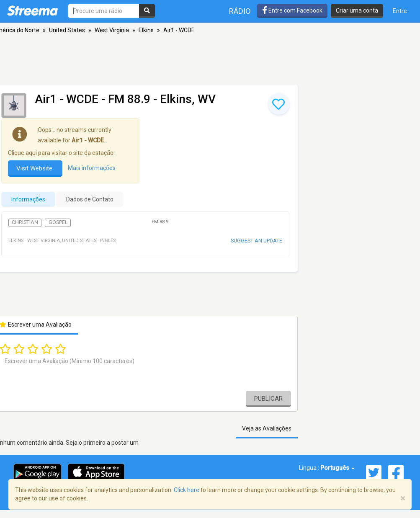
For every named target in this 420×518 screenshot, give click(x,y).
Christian (25, 222)
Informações (28, 199)
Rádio (240, 11)
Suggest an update (256, 241)
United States (67, 30)
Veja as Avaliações (267, 428)
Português (338, 468)
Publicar (268, 399)
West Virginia (112, 30)
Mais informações (92, 168)
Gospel (58, 222)
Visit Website (35, 168)
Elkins (146, 30)
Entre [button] (400, 11)
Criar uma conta (357, 10)
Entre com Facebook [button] (292, 10)
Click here (187, 490)
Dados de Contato (90, 199)
